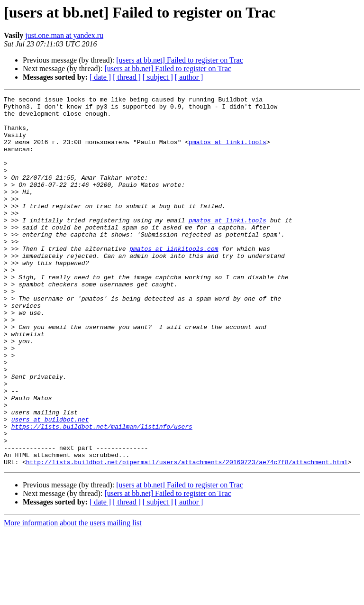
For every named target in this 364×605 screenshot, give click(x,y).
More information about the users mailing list (73, 597)
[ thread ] (127, 77)
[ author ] (189, 77)
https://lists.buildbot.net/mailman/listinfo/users (102, 493)
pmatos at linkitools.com (174, 280)
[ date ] (100, 77)
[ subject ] (158, 77)
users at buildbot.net (50, 485)
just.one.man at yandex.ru (64, 35)
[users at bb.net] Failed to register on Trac (180, 60)
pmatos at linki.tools (227, 152)
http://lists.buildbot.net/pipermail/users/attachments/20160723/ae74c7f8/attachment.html (187, 536)
